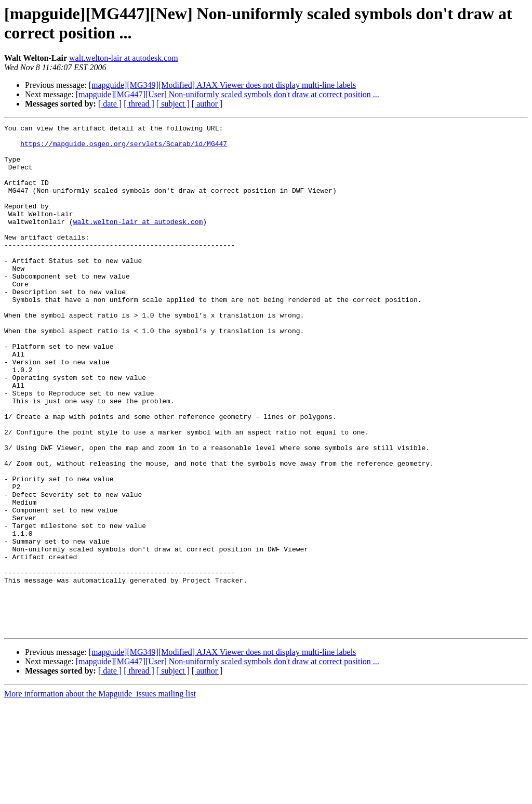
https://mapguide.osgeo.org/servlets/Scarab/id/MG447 (124, 148)
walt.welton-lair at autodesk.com (124, 58)
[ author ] (207, 104)
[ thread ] (139, 104)
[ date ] (110, 104)
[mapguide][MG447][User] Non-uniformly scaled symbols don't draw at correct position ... (228, 94)
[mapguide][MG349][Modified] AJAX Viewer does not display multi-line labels (223, 85)
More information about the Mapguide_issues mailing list (100, 795)
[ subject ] (173, 104)
